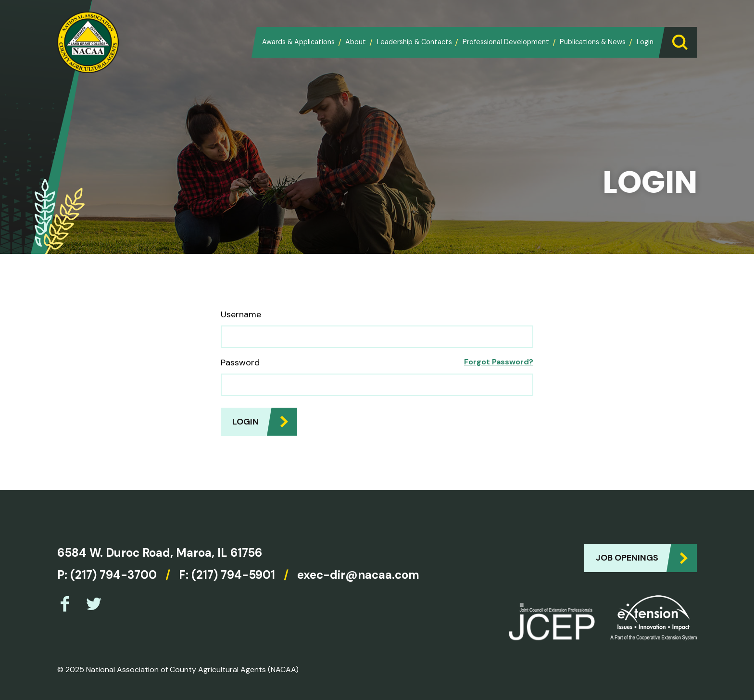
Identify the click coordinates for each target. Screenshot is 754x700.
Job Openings (627, 558)
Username (241, 314)
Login (645, 42)
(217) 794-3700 (113, 575)
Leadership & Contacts (415, 42)
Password (240, 362)
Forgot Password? (499, 362)
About (356, 42)
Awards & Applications (298, 42)
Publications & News (593, 42)
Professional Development (506, 42)
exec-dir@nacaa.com (358, 575)
